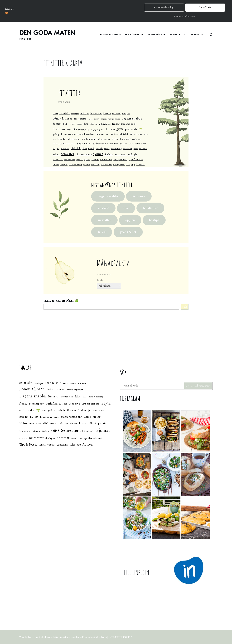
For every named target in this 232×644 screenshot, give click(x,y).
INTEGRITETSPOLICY (120, 637)
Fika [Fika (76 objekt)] (86, 124)
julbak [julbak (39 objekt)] (126, 134)
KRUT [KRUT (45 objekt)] (54, 139)
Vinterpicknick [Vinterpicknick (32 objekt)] (119, 165)
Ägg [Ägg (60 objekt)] (133, 164)
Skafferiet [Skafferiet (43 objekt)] (109, 154)
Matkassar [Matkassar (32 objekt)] (137, 139)
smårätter (104, 220)
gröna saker (128, 232)
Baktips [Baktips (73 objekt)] (85, 113)
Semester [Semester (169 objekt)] (68, 154)
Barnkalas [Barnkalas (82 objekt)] (96, 113)
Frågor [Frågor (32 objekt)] (69, 129)
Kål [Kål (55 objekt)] (69, 139)
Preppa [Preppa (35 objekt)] (107, 149)
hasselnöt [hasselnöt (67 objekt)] (89, 134)
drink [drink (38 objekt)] (65, 124)
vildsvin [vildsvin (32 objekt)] (87, 165)
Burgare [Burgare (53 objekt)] (126, 114)
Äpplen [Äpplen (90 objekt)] (140, 164)
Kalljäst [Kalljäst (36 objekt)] (140, 134)
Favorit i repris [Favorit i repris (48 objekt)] (76, 124)
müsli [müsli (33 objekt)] (131, 144)
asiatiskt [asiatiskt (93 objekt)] (65, 113)
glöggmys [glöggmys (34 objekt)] (82, 129)
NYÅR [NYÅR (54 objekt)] (144, 144)
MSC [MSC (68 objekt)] (116, 144)
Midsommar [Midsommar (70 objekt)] (99, 144)
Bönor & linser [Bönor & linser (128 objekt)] (62, 119)
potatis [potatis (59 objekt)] (99, 149)
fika (126, 208)
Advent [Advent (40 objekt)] (55, 114)
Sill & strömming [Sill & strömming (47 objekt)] (84, 154)
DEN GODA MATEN (47, 32)
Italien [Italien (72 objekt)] (114, 134)
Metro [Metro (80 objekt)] (88, 144)
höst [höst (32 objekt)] (107, 134)
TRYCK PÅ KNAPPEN (198, 386)
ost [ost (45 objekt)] (58, 149)
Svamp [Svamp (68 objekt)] (95, 160)
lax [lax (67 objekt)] (83, 139)
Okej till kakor (205, 7)
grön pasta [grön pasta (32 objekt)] (78, 134)
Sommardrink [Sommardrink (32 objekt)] (70, 160)
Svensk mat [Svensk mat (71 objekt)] (106, 159)
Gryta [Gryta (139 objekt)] (120, 129)
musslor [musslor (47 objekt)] (124, 144)
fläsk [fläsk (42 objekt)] (92, 124)
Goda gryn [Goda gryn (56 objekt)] (93, 129)
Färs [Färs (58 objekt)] (75, 129)
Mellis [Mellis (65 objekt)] (80, 144)
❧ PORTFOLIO (178, 35)
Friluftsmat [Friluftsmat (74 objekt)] (59, 129)
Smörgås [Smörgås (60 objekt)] (133, 154)
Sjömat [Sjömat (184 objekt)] (98, 154)
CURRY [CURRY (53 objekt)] (97, 119)
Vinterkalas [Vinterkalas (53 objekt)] (106, 164)
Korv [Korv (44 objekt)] (146, 134)
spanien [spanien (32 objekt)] (80, 160)
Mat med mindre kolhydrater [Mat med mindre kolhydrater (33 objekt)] (64, 144)
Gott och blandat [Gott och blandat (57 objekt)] (107, 129)
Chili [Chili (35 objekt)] (75, 119)
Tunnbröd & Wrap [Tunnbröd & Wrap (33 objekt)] (75, 165)
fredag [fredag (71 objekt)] (116, 124)
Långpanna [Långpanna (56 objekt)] (91, 139)
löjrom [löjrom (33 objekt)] (101, 139)
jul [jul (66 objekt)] (121, 134)
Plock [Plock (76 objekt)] (91, 149)
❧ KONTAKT (198, 35)
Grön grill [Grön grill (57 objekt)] (58, 134)
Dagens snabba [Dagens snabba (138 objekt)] (132, 119)
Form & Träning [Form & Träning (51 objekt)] (103, 124)
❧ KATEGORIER (134, 35)
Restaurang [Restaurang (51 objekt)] (116, 149)
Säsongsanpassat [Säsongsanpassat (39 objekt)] (120, 160)
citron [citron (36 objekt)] (90, 119)
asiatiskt (103, 208)
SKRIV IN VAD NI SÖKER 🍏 (61, 301)
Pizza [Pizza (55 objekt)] (84, 149)
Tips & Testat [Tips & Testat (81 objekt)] (136, 160)
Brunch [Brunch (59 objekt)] (107, 114)
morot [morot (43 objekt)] (110, 144)
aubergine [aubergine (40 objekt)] (75, 114)
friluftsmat (150, 208)
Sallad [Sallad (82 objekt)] (56, 154)
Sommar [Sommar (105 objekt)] (58, 159)
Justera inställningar (184, 16)
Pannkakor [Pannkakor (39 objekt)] (65, 149)
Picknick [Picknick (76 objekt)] (76, 149)
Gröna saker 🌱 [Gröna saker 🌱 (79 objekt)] (134, 129)
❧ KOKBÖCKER (157, 35)
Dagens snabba (108, 196)
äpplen (130, 220)
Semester (139, 196)
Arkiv (100, 281)
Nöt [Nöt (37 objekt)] (54, 149)
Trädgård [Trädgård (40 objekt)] (64, 165)
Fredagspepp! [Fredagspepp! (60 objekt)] (128, 124)
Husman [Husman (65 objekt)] (100, 134)
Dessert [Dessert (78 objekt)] (57, 124)
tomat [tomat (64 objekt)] (56, 164)
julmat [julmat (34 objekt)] (132, 134)
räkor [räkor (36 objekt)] (136, 149)
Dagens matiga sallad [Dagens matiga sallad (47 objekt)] (111, 119)
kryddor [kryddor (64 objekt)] (62, 139)
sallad (102, 232)
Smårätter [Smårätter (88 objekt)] (121, 154)
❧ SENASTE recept (110, 35)
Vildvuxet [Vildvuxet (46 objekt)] (95, 164)
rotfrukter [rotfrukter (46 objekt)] (128, 149)
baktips (154, 220)
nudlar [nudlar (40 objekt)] (137, 144)
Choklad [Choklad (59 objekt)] (82, 119)
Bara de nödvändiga (164, 7)
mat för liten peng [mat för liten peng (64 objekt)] (121, 139)
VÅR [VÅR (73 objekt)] (128, 164)
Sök (185, 307)
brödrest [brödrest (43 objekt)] (116, 114)
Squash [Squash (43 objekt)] (87, 160)
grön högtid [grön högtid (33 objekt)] (68, 134)
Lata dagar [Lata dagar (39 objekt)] (76, 139)
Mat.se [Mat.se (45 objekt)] (107, 139)
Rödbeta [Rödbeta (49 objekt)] (143, 149)
